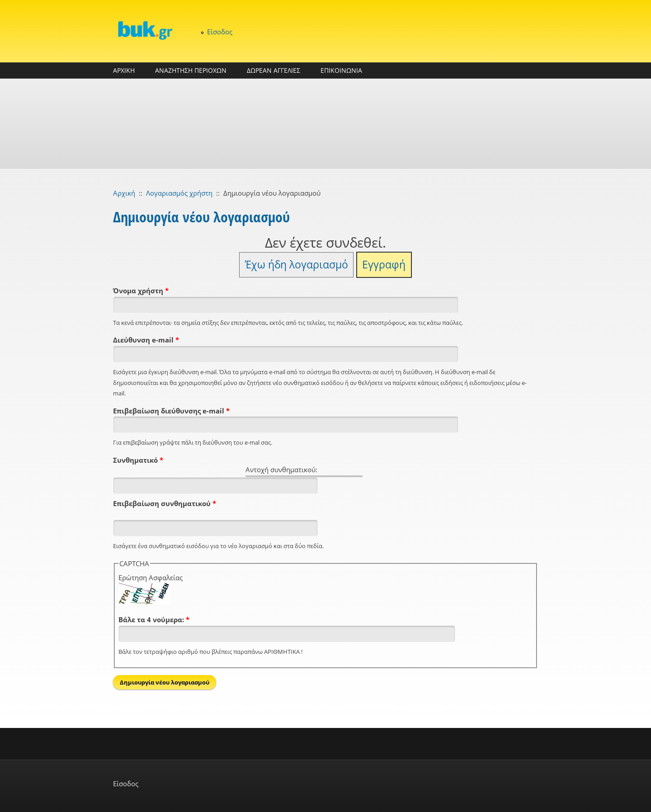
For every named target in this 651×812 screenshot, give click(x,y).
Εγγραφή (384, 265)
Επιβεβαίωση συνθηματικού (165, 503)
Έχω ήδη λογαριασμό (297, 265)
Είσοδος (220, 32)
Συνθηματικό (138, 460)
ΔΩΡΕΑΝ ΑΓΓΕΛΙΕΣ (274, 70)
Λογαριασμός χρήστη (179, 193)
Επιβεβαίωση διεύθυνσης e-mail (171, 411)
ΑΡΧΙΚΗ (124, 70)
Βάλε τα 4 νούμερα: (154, 620)
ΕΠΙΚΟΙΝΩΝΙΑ (341, 70)
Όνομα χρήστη (141, 291)
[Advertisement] (325, 124)
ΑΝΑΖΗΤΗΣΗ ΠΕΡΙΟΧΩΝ (191, 70)
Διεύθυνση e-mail (146, 340)
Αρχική (124, 193)
